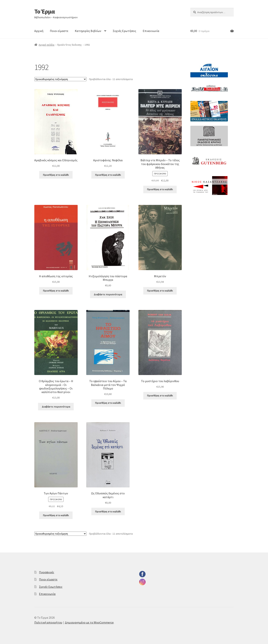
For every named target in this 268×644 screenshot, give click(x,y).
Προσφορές (47, 572)
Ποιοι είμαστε (59, 31)
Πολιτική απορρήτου (48, 622)
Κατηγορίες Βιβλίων (88, 31)
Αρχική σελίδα (47, 45)
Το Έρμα (45, 11)
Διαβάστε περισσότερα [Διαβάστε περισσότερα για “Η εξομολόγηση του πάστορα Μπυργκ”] (108, 294)
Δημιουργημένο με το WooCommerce (89, 622)
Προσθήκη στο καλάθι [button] (56, 175)
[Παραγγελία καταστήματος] (60, 79)
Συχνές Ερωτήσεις (124, 31)
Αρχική (39, 31)
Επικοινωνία (151, 31)
